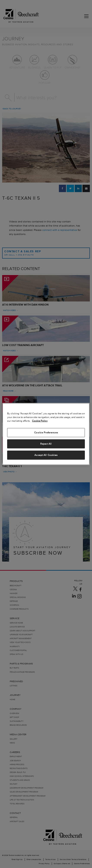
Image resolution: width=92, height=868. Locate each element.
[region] (46, 434)
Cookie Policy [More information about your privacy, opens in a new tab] (40, 421)
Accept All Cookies (46, 455)
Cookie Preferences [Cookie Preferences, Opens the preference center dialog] (46, 432)
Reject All (46, 444)
